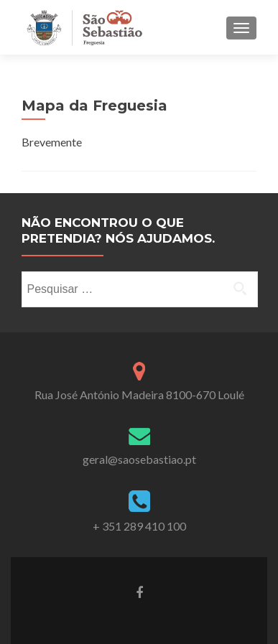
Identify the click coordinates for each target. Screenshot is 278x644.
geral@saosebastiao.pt (139, 459)
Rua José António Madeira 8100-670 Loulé (139, 395)
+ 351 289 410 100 (139, 526)
